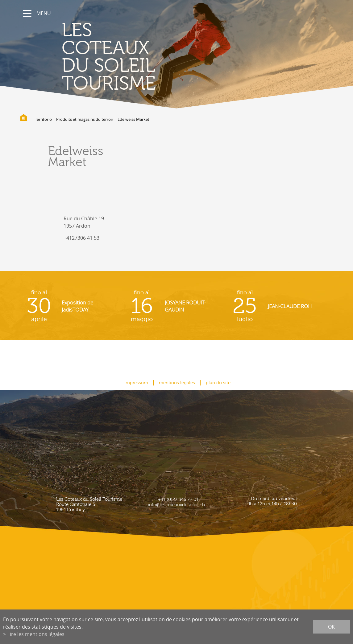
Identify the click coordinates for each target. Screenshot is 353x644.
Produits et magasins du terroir (85, 119)
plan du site (218, 383)
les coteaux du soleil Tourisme (109, 57)
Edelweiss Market (133, 119)
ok (331, 627)
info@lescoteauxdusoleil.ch (176, 505)
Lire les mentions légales (36, 634)
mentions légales (177, 383)
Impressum (136, 383)
